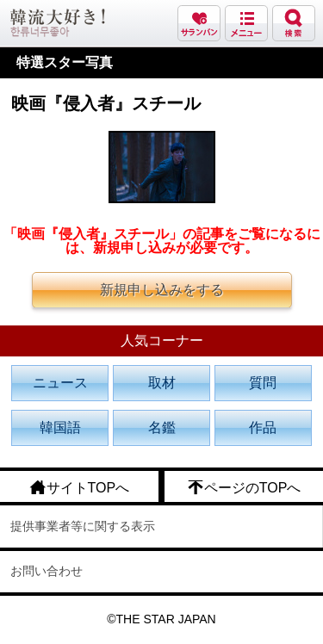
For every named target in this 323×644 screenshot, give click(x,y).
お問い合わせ (47, 571)
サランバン (199, 23)
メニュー (246, 23)
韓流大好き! (58, 23)
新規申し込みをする (162, 290)
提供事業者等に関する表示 (83, 526)
